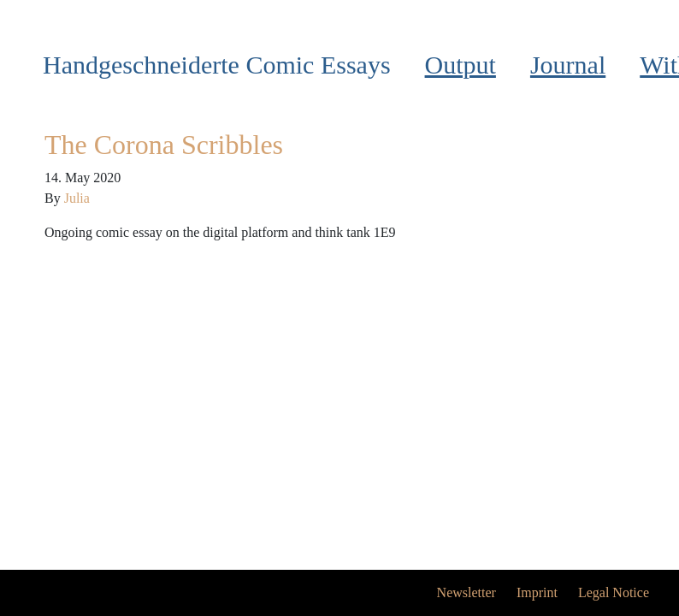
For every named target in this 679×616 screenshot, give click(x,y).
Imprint (537, 592)
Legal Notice (614, 592)
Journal (568, 65)
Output (461, 65)
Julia (77, 198)
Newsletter (466, 592)
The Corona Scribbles (164, 145)
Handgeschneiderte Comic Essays (217, 65)
